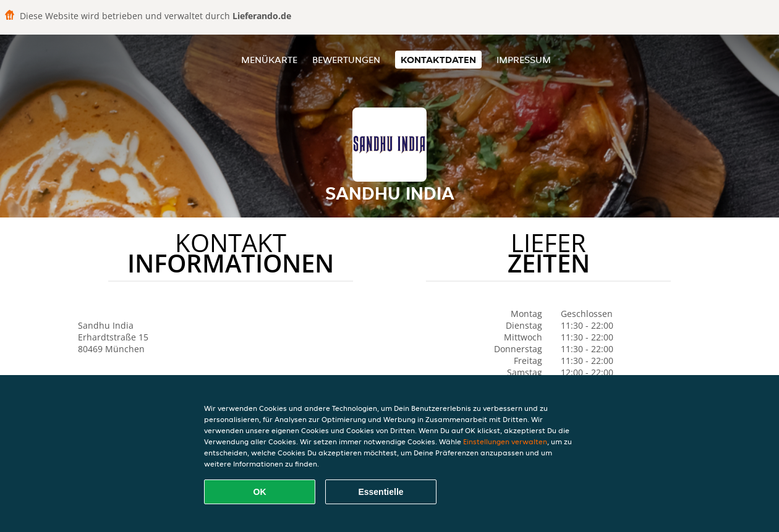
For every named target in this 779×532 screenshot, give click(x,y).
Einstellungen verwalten (505, 441)
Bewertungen (346, 60)
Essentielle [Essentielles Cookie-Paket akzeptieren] (381, 492)
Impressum (524, 60)
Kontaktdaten (438, 60)
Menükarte (269, 60)
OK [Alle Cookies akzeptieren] (260, 492)
